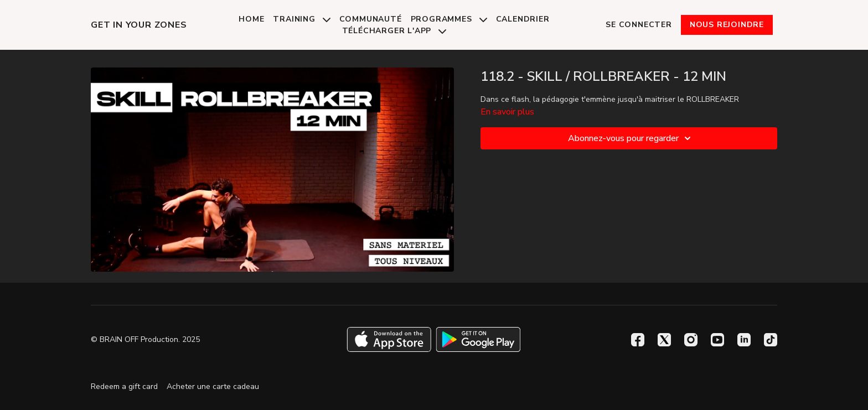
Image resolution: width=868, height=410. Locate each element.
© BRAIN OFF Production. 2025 (145, 340)
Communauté (371, 19)
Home (251, 19)
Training (301, 19)
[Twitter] (664, 340)
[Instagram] (691, 340)
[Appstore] (389, 339)
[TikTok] (771, 340)
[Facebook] (638, 340)
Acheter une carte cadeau (213, 386)
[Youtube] (717, 340)
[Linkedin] (744, 340)
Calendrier (523, 19)
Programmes (449, 19)
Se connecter (639, 25)
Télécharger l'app (394, 31)
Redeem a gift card (124, 386)
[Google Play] (478, 339)
